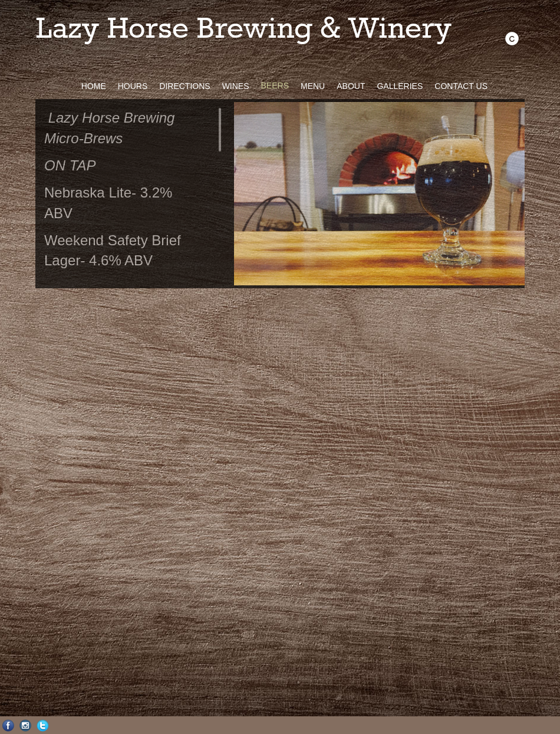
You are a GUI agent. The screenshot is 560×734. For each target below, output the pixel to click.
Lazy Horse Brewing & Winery (243, 29)
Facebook (9, 725)
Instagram (26, 725)
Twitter (43, 725)
